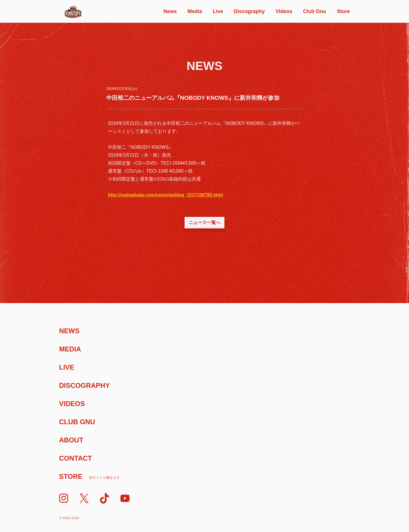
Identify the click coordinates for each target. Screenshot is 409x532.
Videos (284, 11)
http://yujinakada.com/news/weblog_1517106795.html (165, 195)
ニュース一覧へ (204, 222)
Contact (76, 458)
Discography (249, 11)
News (170, 11)
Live (218, 11)
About (71, 440)
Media (195, 11)
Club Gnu (315, 11)
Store (343, 11)
